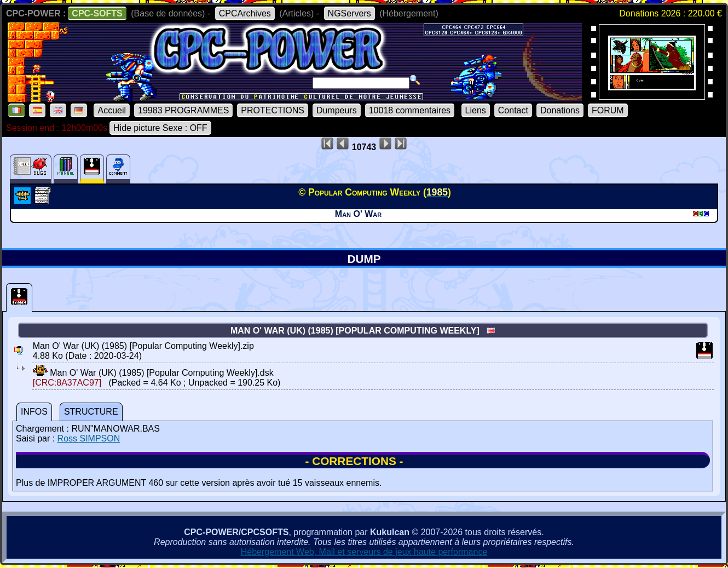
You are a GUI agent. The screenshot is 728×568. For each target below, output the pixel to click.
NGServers (349, 13)
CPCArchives (245, 13)
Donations (560, 110)
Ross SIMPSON (89, 438)
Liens (476, 110)
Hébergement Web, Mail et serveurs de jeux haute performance (364, 552)
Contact (513, 110)
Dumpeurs (337, 110)
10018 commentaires (410, 110)
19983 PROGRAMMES (183, 110)
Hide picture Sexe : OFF (160, 128)
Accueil (112, 110)
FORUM (608, 110)
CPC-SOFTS (97, 13)
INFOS (34, 412)
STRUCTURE (91, 412)
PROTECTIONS (273, 110)
